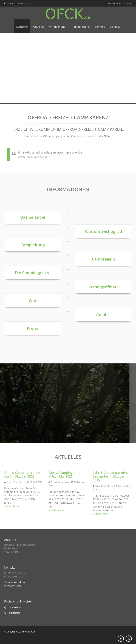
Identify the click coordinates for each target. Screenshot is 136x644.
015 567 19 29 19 (24, 3)
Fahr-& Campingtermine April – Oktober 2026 (22, 475)
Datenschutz (13, 607)
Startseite (22, 27)
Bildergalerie (82, 27)
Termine (100, 27)
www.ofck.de (14, 586)
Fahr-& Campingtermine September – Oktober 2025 (111, 476)
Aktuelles (38, 27)
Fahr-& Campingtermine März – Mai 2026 (66, 475)
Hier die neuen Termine (119, 3)
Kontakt (115, 27)
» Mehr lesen (12, 506)
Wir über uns (57, 27)
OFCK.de (31, 632)
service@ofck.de (16, 582)
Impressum (12, 613)
